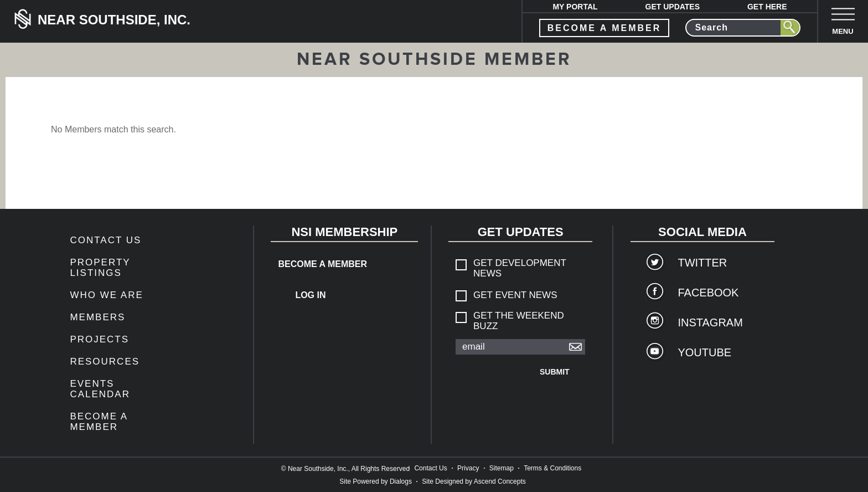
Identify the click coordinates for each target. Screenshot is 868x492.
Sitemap (502, 468)
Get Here (767, 7)
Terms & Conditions (552, 468)
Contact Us (105, 240)
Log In (310, 295)
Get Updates (673, 7)
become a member (604, 28)
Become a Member (99, 422)
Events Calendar (100, 389)
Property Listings (100, 268)
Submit (555, 372)
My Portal (575, 7)
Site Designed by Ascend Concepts (474, 481)
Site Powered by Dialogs (376, 481)
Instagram (710, 322)
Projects (99, 339)
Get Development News (520, 268)
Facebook (708, 293)
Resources (105, 362)
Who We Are (106, 295)
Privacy (468, 468)
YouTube (704, 352)
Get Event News (515, 295)
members (97, 317)
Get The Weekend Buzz (519, 321)
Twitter (702, 263)
